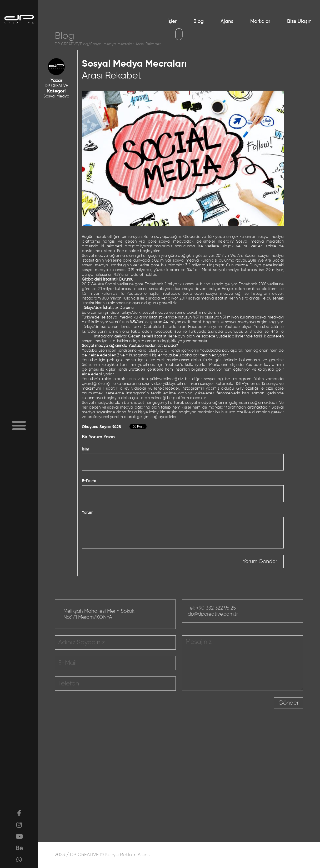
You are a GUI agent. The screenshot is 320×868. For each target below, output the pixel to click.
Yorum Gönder (260, 561)
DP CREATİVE (56, 86)
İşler (172, 21)
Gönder (289, 713)
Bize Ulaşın (299, 21)
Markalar (260, 21)
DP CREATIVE (66, 44)
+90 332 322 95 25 (216, 618)
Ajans (227, 21)
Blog (199, 21)
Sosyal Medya (56, 96)
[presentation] (234, 718)
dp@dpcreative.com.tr (213, 624)
